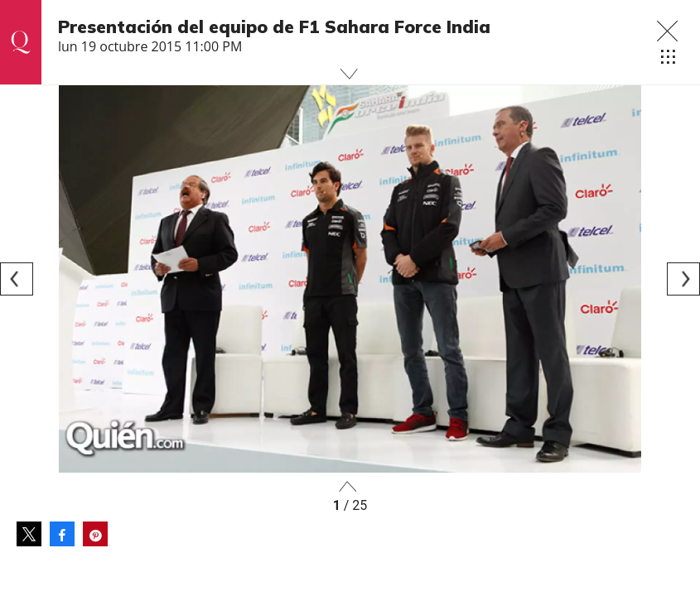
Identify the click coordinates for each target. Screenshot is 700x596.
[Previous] (17, 279)
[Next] (683, 279)
